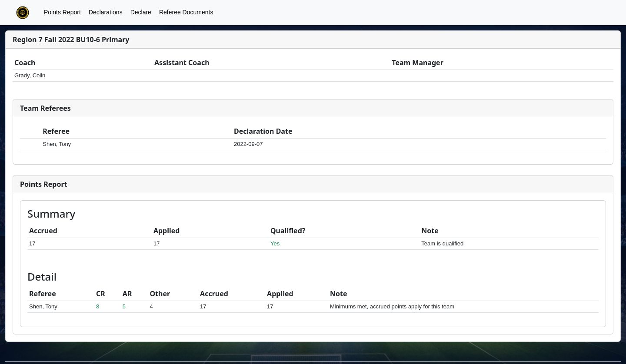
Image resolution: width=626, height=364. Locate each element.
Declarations (106, 12)
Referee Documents (186, 12)
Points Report (62, 12)
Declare (141, 12)
